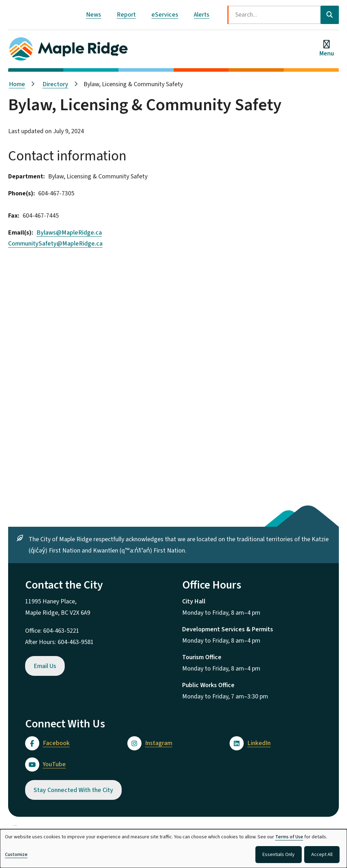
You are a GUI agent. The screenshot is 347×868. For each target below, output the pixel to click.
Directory (55, 84)
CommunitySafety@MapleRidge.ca (55, 244)
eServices (165, 15)
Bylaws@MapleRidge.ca (69, 233)
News (94, 15)
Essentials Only (279, 855)
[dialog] (173, 849)
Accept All (322, 855)
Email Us (45, 666)
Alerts (202, 15)
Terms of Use (289, 837)
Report (126, 15)
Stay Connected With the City (73, 790)
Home (17, 84)
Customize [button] (16, 855)
